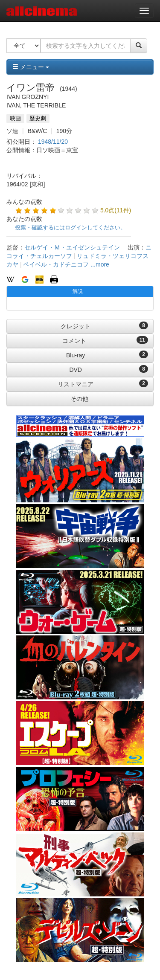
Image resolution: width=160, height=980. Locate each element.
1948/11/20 (53, 142)
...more (100, 264)
